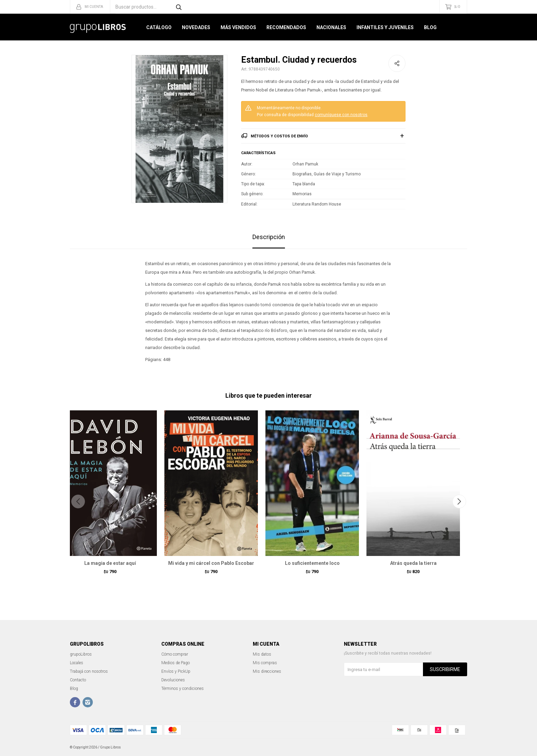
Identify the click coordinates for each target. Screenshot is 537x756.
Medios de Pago (176, 663)
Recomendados (286, 27)
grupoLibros (81, 654)
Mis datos (262, 654)
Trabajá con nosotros (89, 671)
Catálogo (159, 27)
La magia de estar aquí (110, 563)
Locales (77, 663)
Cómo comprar (175, 654)
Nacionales (331, 27)
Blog (430, 27)
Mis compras (265, 663)
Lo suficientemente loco (312, 563)
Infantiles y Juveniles (385, 27)
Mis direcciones (267, 671)
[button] (459, 501)
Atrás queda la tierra (413, 563)
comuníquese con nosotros (341, 115)
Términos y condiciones (183, 689)
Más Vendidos (238, 27)
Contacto (78, 680)
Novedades (196, 27)
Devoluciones (173, 680)
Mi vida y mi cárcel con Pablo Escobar (211, 563)
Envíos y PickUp (176, 671)
